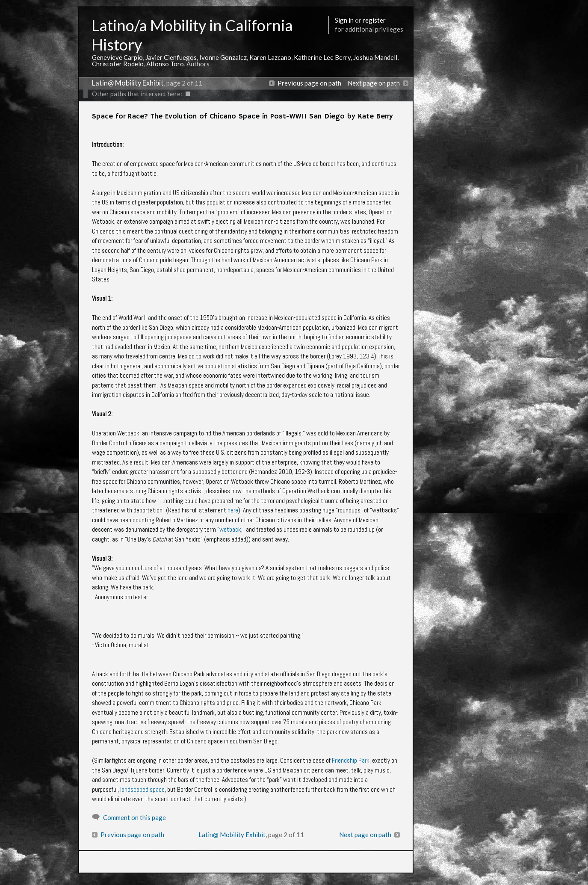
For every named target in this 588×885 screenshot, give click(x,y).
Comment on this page (134, 817)
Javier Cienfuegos (171, 57)
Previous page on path (309, 83)
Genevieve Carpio (117, 57)
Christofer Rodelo (118, 64)
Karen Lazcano (270, 57)
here (233, 510)
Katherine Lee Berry (322, 57)
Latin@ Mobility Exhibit (128, 83)
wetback (230, 529)
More (365, 875)
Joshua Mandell (375, 57)
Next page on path (374, 83)
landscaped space (142, 789)
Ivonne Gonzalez (223, 57)
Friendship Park (351, 760)
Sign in (344, 20)
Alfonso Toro (165, 64)
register (374, 20)
